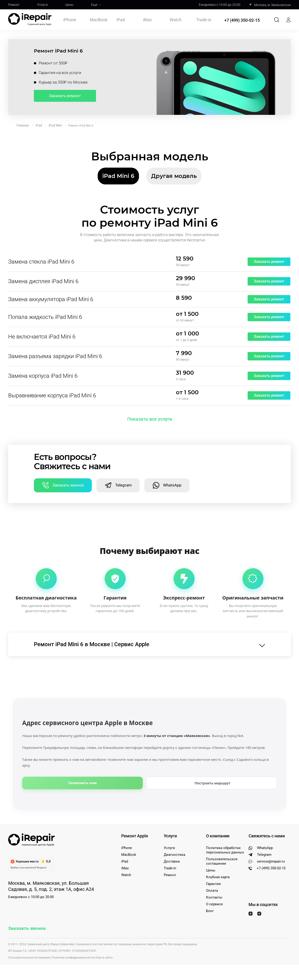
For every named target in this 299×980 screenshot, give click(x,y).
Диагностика (174, 855)
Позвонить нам (83, 783)
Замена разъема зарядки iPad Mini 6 (55, 356)
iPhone (70, 20)
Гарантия (213, 884)
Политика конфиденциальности (73, 958)
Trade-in (204, 20)
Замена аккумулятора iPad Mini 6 (51, 299)
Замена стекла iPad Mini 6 (41, 262)
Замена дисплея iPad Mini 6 (43, 282)
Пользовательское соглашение (222, 862)
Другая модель (174, 176)
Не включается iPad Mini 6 (42, 337)
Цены (69, 5)
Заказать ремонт (65, 96)
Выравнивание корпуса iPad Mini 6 (52, 396)
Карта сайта (104, 958)
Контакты (214, 898)
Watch (176, 20)
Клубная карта (218, 877)
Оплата (212, 891)
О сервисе (214, 904)
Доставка (172, 862)
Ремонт (14, 5)
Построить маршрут (213, 783)
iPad (121, 20)
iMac (148, 20)
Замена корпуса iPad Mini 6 (43, 376)
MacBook (99, 20)
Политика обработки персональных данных (225, 850)
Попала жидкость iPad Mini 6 (45, 317)
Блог (210, 911)
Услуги (42, 5)
